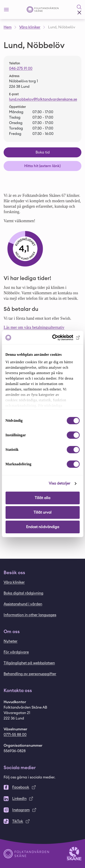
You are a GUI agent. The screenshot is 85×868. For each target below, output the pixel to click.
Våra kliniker (30, 27)
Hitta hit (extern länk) (42, 166)
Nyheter (11, 641)
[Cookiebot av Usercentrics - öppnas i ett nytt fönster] (60, 338)
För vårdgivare (16, 652)
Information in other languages (30, 615)
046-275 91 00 (21, 68)
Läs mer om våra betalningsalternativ (34, 327)
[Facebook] (42, 787)
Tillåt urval (42, 512)
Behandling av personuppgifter (30, 674)
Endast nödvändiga (43, 527)
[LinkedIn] (42, 799)
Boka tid (43, 152)
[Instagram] (42, 810)
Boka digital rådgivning (23, 593)
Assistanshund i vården (23, 604)
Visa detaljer (59, 483)
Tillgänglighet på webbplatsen (29, 663)
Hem (8, 27)
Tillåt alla (42, 498)
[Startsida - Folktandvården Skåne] (43, 10)
